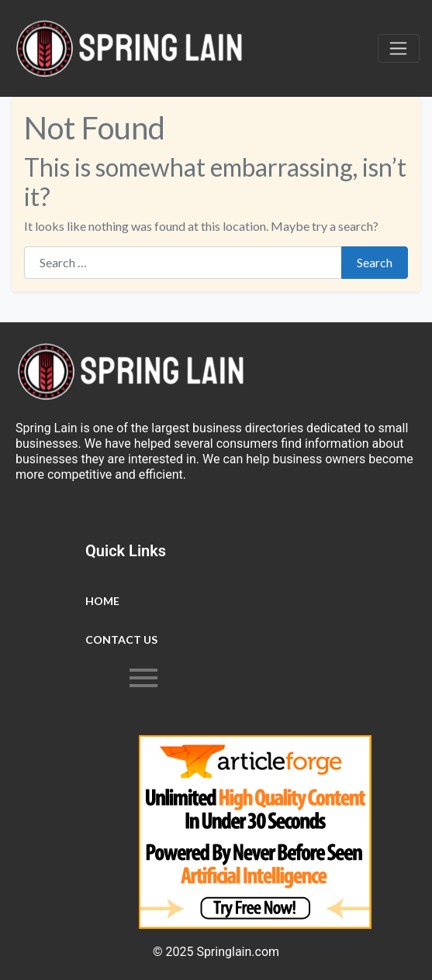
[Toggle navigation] (399, 49)
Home (102, 601)
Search (375, 262)
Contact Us (121, 640)
